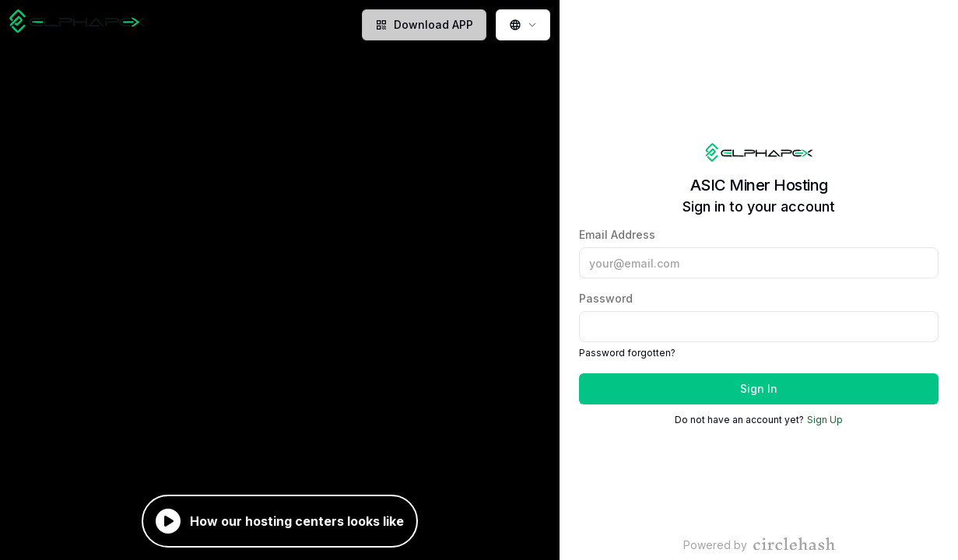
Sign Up (825, 420)
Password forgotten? (627, 353)
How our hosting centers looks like (280, 521)
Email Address (759, 253)
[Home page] (77, 25)
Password (759, 317)
